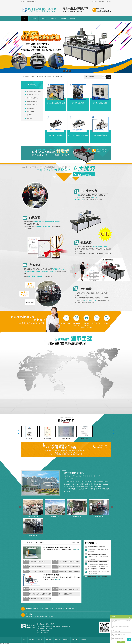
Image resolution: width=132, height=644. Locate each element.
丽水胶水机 (29, 115)
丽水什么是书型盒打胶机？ (66, 594)
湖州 (38, 616)
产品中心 (43, 18)
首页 (25, 18)
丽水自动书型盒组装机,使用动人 (38, 562)
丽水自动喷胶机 (30, 108)
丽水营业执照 (48, 439)
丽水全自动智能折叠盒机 (100, 103)
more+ (74, 542)
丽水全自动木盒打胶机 (32, 98)
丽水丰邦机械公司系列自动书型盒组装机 (97, 576)
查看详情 (76, 550)
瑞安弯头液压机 (49, 608)
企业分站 (29, 614)
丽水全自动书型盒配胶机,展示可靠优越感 (70, 562)
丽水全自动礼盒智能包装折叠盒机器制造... (98, 562)
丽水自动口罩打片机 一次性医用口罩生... (97, 569)
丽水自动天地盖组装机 (32, 101)
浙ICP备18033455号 (5, 643)
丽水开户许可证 (66, 439)
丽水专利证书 (84, 439)
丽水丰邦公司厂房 (33, 517)
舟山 (33, 616)
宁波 (46, 616)
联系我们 (109, 2)
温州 (44, 616)
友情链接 (29, 609)
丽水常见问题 (40, 542)
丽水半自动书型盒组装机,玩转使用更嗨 (69, 571)
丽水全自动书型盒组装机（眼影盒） (78, 135)
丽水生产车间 (55, 517)
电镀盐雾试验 (70, 608)
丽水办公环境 (77, 517)
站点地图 (102, 2)
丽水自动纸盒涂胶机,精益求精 (37, 567)
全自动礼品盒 (42, 77)
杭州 (49, 616)
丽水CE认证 (29, 439)
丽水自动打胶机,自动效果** (37, 571)
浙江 (52, 616)
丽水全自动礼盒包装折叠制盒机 (56, 103)
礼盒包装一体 (34, 77)
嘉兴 (41, 616)
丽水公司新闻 (89, 543)
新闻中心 (63, 18)
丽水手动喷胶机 (30, 112)
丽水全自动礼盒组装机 (56, 135)
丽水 (27, 616)
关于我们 (95, 2)
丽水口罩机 (29, 118)
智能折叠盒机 (58, 77)
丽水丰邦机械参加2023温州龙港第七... (97, 554)
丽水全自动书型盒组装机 (33, 95)
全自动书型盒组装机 (38, 608)
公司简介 (33, 18)
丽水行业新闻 (27, 542)
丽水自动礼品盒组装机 (32, 105)
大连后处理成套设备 (60, 608)
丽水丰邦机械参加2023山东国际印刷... (97, 547)
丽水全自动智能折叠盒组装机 (34, 91)
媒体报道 (53, 18)
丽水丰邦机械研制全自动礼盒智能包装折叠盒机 (56, 548)
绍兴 (35, 616)
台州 (30, 616)
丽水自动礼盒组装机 (78, 103)
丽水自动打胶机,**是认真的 (51, 575)
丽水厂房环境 (99, 517)
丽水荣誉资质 (66, 420)
